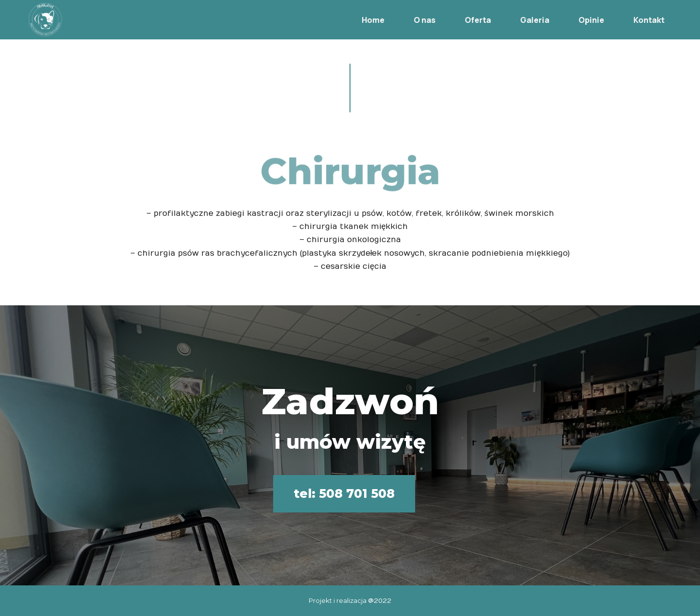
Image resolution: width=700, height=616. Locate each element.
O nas (413, 19)
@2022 (380, 601)
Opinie (580, 19)
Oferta (467, 19)
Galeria (524, 19)
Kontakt (638, 19)
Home (362, 19)
